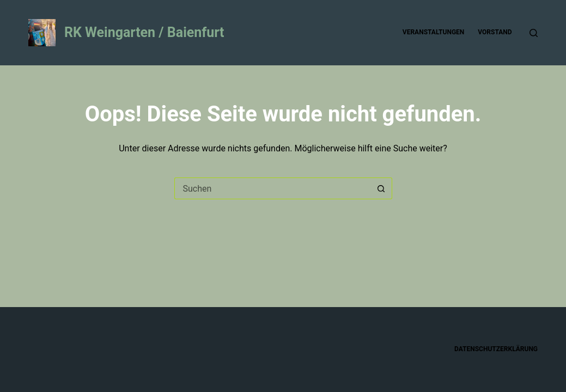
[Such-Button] (381, 188)
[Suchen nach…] (272, 188)
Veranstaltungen (433, 32)
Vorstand (495, 32)
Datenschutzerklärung (496, 349)
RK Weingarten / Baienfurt (144, 32)
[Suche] (534, 33)
